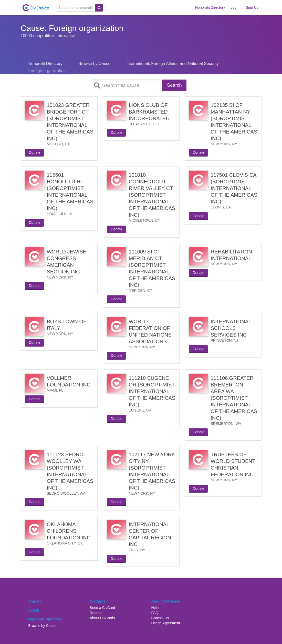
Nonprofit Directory (210, 7)
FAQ (155, 613)
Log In (236, 7)
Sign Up (252, 7)
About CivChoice (166, 602)
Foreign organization (47, 71)
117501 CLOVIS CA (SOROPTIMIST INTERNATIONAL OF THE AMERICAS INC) (234, 189)
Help (155, 608)
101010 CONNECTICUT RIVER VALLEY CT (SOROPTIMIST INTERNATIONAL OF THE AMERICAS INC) (152, 195)
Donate (35, 153)
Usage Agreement (166, 624)
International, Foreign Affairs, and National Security (173, 64)
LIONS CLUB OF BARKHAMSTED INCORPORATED (149, 112)
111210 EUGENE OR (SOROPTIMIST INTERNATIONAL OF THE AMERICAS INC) (152, 392)
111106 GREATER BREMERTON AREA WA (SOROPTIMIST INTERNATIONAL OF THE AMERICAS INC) (234, 398)
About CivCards (102, 618)
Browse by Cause (94, 64)
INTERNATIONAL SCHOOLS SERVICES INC (231, 329)
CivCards (98, 602)
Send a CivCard (103, 608)
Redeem (97, 613)
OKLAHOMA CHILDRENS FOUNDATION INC (69, 531)
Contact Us (160, 618)
